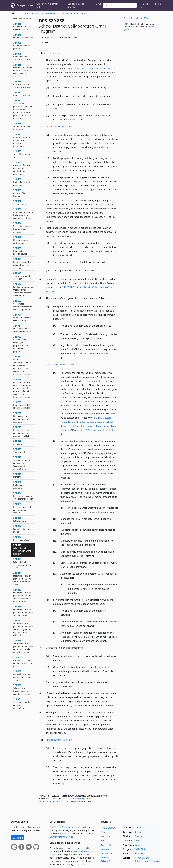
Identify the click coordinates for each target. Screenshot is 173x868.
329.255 (22, 27)
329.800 (18, 442)
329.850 (23, 662)
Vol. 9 (26, 13)
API (103, 841)
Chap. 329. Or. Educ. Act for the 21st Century (60, 13)
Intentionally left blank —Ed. (59, 126)
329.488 (21, 182)
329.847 (23, 628)
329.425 (22, 84)
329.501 (22, 276)
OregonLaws (25, 5)
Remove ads (144, 5)
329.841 (23, 579)
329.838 (22, 549)
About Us (106, 836)
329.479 (22, 126)
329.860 (23, 675)
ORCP (99, 4)
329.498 (21, 251)
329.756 (23, 365)
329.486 (22, 168)
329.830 (20, 519)
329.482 (22, 140)
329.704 (21, 318)
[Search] (120, 5)
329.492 (20, 202)
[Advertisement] (142, 78)
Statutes (139, 836)
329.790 (22, 417)
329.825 (22, 508)
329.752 (21, 344)
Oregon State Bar (63, 827)
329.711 (22, 329)
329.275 (23, 36)
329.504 (23, 290)
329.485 (23, 154)
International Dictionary (147, 861)
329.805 (19, 450)
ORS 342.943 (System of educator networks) (89, 68)
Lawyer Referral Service (61, 837)
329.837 (21, 538)
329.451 (22, 94)
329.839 (22, 563)
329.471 (23, 109)
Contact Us (106, 845)
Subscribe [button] (18, 838)
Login (158, 4)
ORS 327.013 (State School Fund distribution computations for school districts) (87, 422)
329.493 (23, 213)
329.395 (22, 57)
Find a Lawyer (108, 828)
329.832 (22, 529)
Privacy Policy (108, 861)
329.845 (23, 611)
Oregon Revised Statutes (76, 5)
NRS (137, 841)
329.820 (19, 485)
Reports (105, 849)
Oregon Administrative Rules (48, 5)
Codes (138, 828)
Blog (103, 832)
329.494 (23, 227)
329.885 (23, 689)
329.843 (23, 596)
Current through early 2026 (136, 18)
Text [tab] (43, 53)
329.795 (22, 431)
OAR (137, 849)
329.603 (23, 305)
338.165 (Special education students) (99, 430)
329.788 (22, 405)
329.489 (20, 193)
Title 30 (34, 13)
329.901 (22, 703)
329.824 (23, 496)
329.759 (22, 388)
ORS (19, 13)
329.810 (22, 463)
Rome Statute (142, 858)
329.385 (22, 46)
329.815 (17, 475)
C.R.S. (138, 832)
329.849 (23, 646)
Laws (138, 845)
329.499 (23, 263)
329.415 (23, 70)
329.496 (21, 240)
